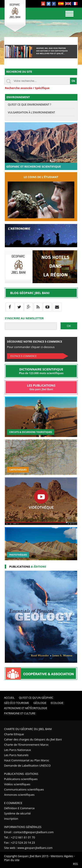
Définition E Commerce (19, 808)
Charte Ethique (14, 734)
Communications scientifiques (24, 789)
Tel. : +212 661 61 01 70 (20, 837)
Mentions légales (62, 856)
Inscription (11, 819)
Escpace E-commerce (24, 356)
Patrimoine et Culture (20, 713)
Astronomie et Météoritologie (26, 708)
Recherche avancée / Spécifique (27, 88)
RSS (75, 864)
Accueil (9, 698)
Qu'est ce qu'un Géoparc (36, 698)
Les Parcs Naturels (16, 755)
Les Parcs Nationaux (18, 750)
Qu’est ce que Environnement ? (29, 105)
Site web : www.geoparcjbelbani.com (28, 848)
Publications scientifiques (21, 779)
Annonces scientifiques (19, 795)
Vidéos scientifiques (17, 784)
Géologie (40, 703)
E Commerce (13, 803)
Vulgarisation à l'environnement (31, 112)
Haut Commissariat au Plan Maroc (27, 760)
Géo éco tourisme (17, 703)
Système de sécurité (17, 813)
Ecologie (57, 703)
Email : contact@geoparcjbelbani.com (29, 832)
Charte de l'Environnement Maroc (26, 745)
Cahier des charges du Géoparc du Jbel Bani (33, 739)
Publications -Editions (21, 774)
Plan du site (12, 860)
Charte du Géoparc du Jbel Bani (28, 729)
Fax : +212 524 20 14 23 (20, 843)
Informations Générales (23, 827)
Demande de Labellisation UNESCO (27, 765)
